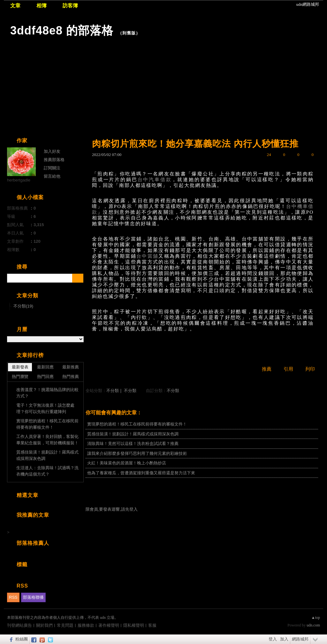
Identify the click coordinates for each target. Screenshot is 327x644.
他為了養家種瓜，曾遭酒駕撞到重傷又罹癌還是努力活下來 (141, 473)
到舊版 (129, 33)
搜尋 (78, 278)
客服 (152, 625)
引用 (288, 369)
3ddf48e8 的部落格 (62, 30)
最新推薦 (71, 367)
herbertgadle (19, 180)
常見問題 (65, 625)
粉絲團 (22, 639)
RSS (13, 597)
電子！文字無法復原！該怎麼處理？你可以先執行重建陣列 (45, 408)
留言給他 (52, 176)
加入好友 (52, 151)
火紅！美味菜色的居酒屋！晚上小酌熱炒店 (127, 463)
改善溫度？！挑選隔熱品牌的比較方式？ (47, 393)
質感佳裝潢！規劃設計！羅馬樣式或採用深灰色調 (133, 434)
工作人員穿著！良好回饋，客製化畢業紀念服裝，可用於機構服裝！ (47, 440)
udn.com (313, 625)
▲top (316, 618)
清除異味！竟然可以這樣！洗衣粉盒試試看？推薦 (133, 444)
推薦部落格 (54, 160)
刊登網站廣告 (19, 625)
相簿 (42, 6)
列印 (310, 369)
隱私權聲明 (134, 625)
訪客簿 (70, 6)
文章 (15, 6)
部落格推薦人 (33, 543)
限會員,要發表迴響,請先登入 (112, 509)
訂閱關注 (52, 168)
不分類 (113, 391)
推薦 (267, 369)
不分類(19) (23, 306)
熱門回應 (45, 377)
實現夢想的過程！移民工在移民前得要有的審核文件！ (137, 424)
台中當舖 (147, 256)
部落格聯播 (33, 597)
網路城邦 (300, 639)
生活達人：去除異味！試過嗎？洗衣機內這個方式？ (47, 471)
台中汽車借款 (155, 180)
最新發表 (20, 367)
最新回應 (45, 367)
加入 (284, 639)
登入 (273, 639)
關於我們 (44, 625)
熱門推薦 (71, 377)
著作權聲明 (109, 625)
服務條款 (86, 625)
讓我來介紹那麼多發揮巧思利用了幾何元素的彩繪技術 (137, 453)
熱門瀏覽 (20, 377)
